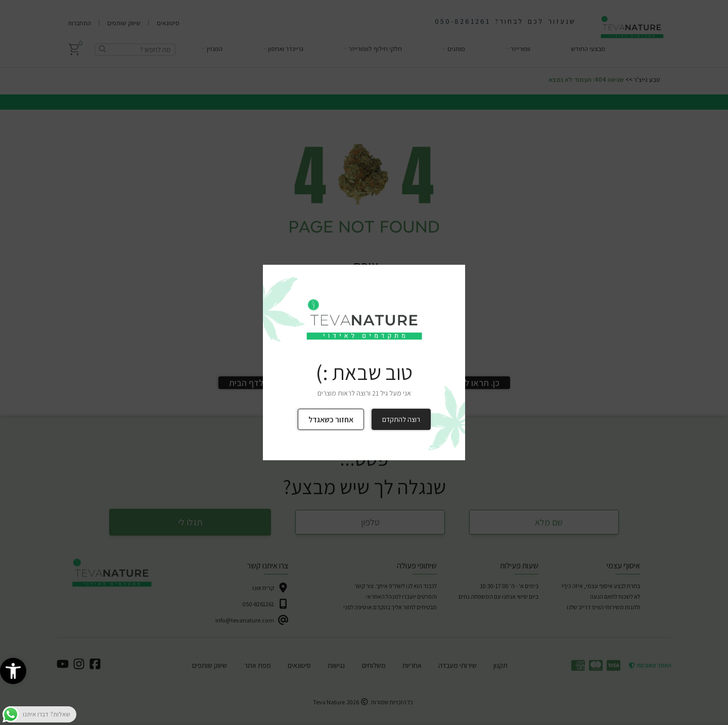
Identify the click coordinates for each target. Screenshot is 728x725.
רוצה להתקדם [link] (401, 419)
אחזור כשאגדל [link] (331, 420)
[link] (13, 671)
